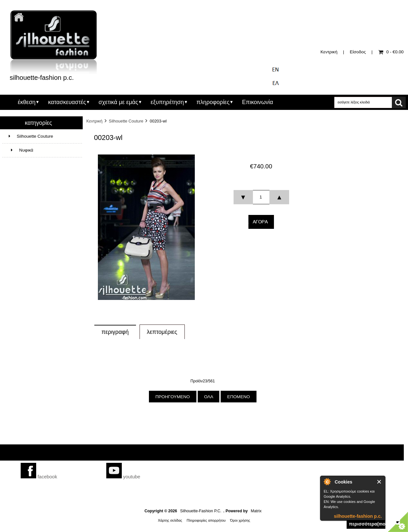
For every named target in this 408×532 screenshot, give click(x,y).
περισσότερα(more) (367, 524)
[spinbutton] (261, 197)
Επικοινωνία (257, 102)
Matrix (256, 511)
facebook (39, 477)
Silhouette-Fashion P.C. (201, 511)
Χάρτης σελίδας (170, 520)
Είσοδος (358, 52)
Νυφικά (21, 150)
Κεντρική (329, 52)
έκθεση (27, 102)
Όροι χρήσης (240, 520)
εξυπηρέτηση (167, 102)
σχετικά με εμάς (118, 102)
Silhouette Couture (126, 121)
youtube (123, 477)
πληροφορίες (213, 102)
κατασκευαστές (67, 102)
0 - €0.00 (391, 52)
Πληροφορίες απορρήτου (206, 520)
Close (379, 482)
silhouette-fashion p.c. (358, 516)
